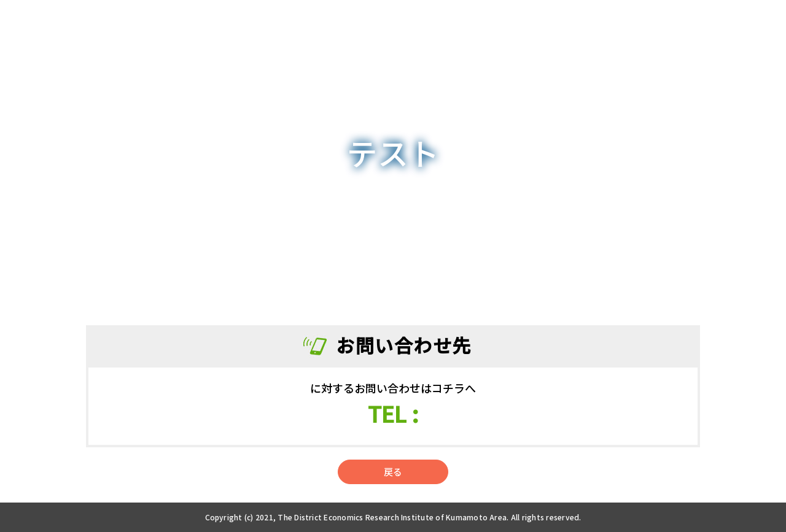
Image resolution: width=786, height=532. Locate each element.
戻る (393, 472)
